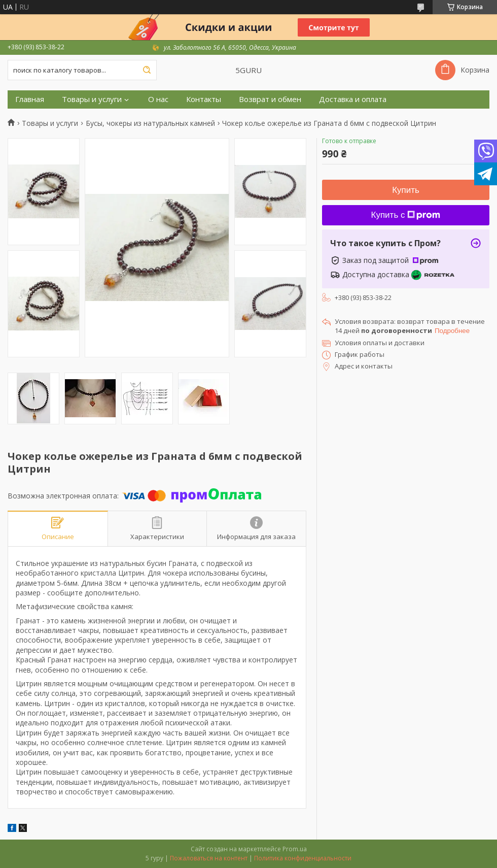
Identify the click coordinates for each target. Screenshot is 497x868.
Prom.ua (295, 849)
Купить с (406, 215)
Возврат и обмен (270, 99)
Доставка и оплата (353, 99)
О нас (158, 99)
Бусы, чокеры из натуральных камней (150, 123)
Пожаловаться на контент (209, 858)
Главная (30, 99)
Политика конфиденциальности (303, 858)
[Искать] (147, 70)
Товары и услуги (92, 99)
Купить (406, 190)
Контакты (204, 99)
